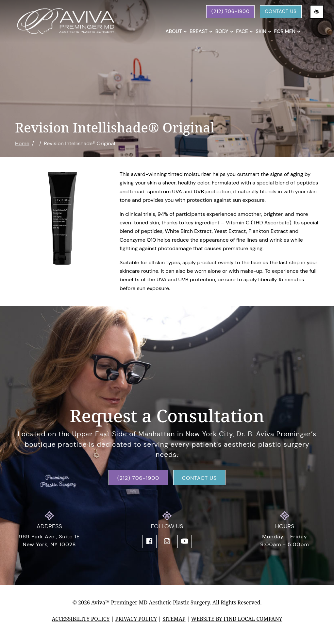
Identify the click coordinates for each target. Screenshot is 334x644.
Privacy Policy (136, 619)
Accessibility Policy (81, 619)
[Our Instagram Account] (167, 541)
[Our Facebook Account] (149, 541)
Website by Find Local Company (236, 619)
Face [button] (244, 31)
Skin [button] (263, 31)
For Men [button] (287, 31)
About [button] (176, 31)
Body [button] (224, 31)
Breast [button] (201, 31)
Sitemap (174, 619)
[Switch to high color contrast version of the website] (317, 12)
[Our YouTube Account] (185, 541)
